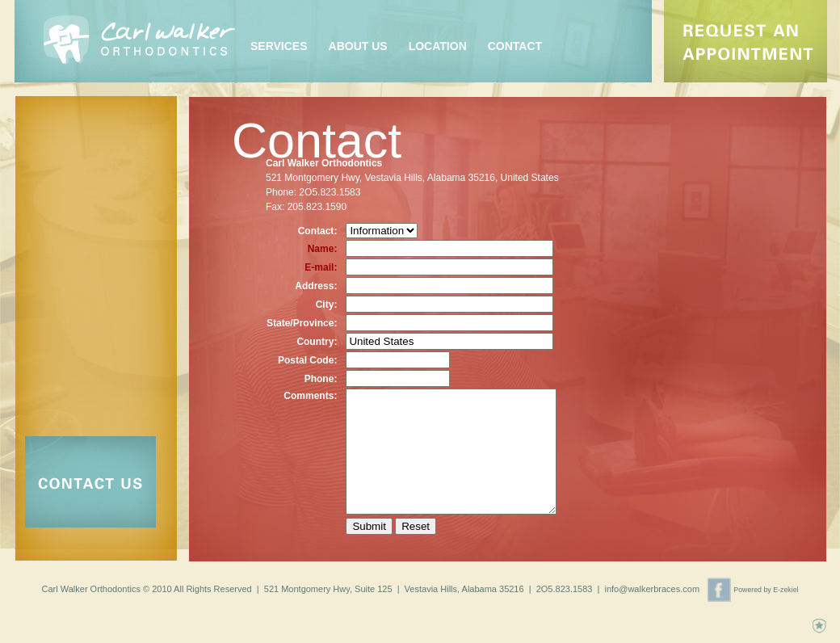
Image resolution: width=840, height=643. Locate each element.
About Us (358, 46)
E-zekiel (785, 598)
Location (438, 46)
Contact (515, 46)
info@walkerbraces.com (653, 597)
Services (279, 46)
